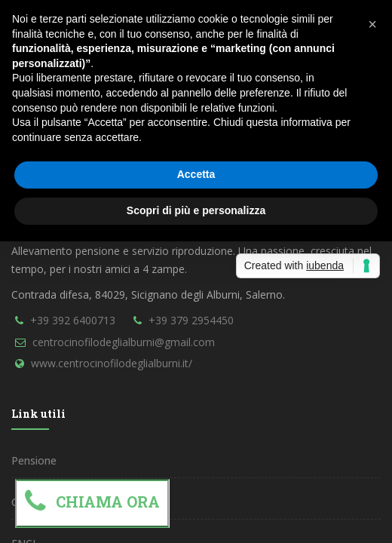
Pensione (34, 460)
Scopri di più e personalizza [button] (196, 210)
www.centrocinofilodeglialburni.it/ (112, 363)
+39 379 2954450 (191, 320)
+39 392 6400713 (73, 320)
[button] (372, 24)
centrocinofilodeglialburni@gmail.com (124, 342)
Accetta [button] (196, 174)
